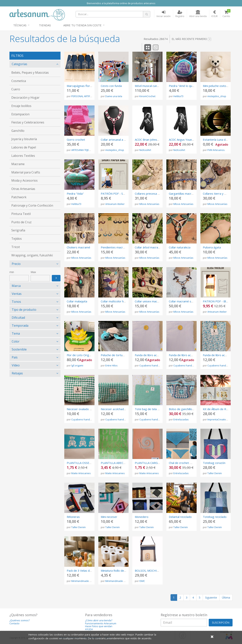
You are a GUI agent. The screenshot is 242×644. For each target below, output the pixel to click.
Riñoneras (73, 517)
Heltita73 (178, 96)
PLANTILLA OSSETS (80, 463)
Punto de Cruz (21, 222)
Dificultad (18, 318)
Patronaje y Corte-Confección (32, 205)
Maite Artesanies (81, 473)
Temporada (20, 326)
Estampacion (20, 114)
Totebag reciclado (215, 517)
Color (16, 341)
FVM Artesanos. (216, 150)
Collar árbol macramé (149, 247)
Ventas (17, 294)
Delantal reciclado (180, 517)
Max (33, 272)
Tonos (16, 302)
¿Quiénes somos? (20, 620)
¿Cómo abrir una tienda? (99, 620)
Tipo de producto (24, 310)
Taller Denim (215, 473)
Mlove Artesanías (149, 204)
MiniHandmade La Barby (85, 581)
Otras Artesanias (23, 189)
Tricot (16, 247)
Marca (16, 286)
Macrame (18, 164)
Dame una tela (114, 96)
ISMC (142, 581)
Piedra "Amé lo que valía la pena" (190, 86)
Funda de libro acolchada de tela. (156, 355)
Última (226, 597)
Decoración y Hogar (25, 98)
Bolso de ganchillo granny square (190, 409)
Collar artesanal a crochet (117, 140)
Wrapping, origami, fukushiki (32, 255)
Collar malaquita (77, 301)
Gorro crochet (76, 140)
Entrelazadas (181, 419)
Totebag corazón (214, 463)
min (12, 272)
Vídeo (16, 365)
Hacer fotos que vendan (99, 626)
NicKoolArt (145, 150)
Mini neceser (109, 517)
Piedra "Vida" (75, 194)
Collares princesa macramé (152, 194)
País (15, 357)
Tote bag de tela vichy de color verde (159, 409)
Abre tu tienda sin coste (82, 25)
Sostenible (19, 349)
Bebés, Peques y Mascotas (30, 73)
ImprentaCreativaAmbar (221, 419)
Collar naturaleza (180, 247)
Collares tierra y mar (216, 194)
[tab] (35, 64)
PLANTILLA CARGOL (148, 463)
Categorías (19, 64)
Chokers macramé (78, 247)
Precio (16, 264)
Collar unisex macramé (149, 301)
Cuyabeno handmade (152, 365)
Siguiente (211, 597)
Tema (16, 333)
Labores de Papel (24, 147)
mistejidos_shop (217, 96)
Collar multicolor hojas (115, 301)
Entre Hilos (111, 365)
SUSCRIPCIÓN (221, 623)
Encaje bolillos (21, 106)
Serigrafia (18, 230)
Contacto (14, 623)
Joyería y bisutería (24, 139)
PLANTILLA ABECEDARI (116, 463)
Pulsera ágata (212, 247)
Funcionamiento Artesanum (101, 623)
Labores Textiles (23, 156)
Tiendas (45, 25)
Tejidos (17, 239)
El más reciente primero (191, 39)
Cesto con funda (111, 86)
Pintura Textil (21, 214)
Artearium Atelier (115, 204)
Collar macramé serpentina (186, 301)
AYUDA (89, 629)
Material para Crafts (26, 172)
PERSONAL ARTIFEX (82, 96)
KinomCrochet (147, 96)
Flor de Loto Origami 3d (82, 355)
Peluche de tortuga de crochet (121, 355)
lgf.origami (77, 365)
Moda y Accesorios (24, 180)
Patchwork (19, 197)
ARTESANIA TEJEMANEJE (84, 150)
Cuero (16, 89)
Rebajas (17, 373)
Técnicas (20, 25)
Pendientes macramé (115, 247)
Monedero (142, 517)
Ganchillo (18, 131)
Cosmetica (19, 81)
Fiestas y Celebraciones (28, 122)
